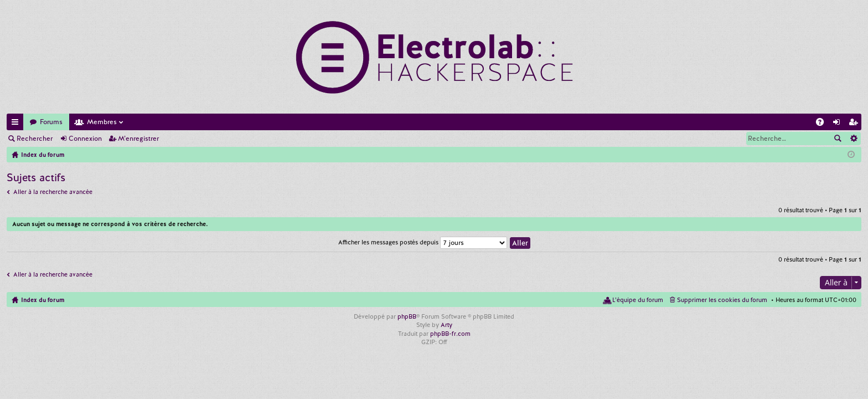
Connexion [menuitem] (839, 124)
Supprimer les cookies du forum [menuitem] (722, 300)
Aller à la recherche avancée (53, 192)
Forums (51, 122)
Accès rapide (17, 124)
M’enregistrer (138, 139)
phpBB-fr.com (450, 334)
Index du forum (43, 300)
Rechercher (35, 139)
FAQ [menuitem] (823, 124)
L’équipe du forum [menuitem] (638, 300)
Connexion (85, 139)
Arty (446, 325)
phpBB (407, 316)
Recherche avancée (853, 139)
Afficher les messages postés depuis (423, 242)
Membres (102, 122)
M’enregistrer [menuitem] (855, 124)
